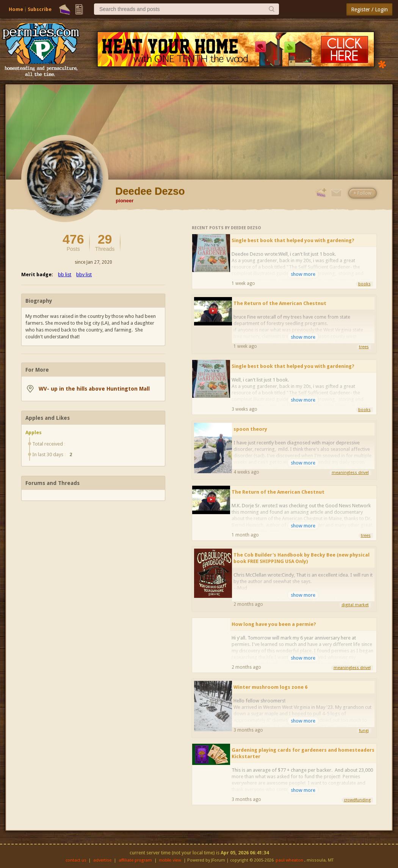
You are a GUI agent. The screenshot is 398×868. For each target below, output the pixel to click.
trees (364, 347)
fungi (364, 731)
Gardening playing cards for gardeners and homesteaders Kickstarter (303, 753)
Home (16, 9)
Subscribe (40, 9)
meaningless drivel (350, 473)
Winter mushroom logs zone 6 (270, 687)
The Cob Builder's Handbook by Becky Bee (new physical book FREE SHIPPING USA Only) (302, 558)
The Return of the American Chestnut (280, 303)
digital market (355, 605)
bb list (65, 274)
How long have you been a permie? (274, 624)
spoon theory (250, 429)
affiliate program (135, 860)
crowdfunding (357, 800)
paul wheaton (289, 860)
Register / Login (369, 9)
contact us (76, 860)
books (364, 284)
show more (303, 274)
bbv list (84, 274)
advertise (102, 860)
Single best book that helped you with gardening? (293, 240)
